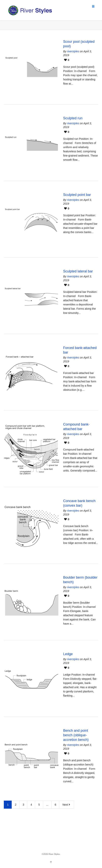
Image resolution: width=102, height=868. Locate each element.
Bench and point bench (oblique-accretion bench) (76, 735)
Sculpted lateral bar (78, 271)
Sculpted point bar (77, 195)
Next (67, 805)
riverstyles (73, 51)
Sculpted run (73, 118)
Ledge (68, 654)
